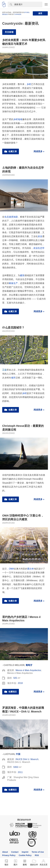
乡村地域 (18, 119)
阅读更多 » (39, 151)
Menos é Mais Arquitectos (28, 670)
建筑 (22, 275)
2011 (20, 772)
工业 (4, 370)
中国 (18, 754)
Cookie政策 (18, 14)
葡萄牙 (29, 665)
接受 (40, 13)
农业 (40, 236)
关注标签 (9, 32)
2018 (20, 683)
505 (15, 678)
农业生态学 (39, 248)
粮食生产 (13, 283)
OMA (11, 569)
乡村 (29, 84)
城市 (13, 378)
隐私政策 (5, 14)
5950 (16, 767)
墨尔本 (31, 569)
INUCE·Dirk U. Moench (27, 759)
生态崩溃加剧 (11, 217)
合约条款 (27, 12)
